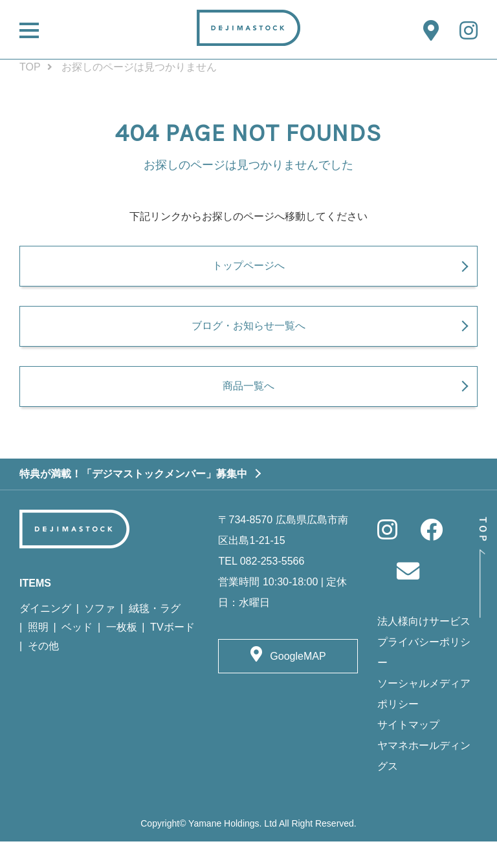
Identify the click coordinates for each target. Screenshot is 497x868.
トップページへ (248, 274)
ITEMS (35, 610)
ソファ (100, 635)
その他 (43, 672)
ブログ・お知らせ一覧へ (248, 343)
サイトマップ (408, 751)
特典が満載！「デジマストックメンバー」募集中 (133, 500)
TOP (30, 67)
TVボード (172, 654)
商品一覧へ (248, 411)
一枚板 (122, 654)
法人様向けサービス (424, 648)
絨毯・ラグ (155, 635)
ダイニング (45, 635)
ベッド (77, 654)
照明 (38, 654)
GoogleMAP (298, 683)
